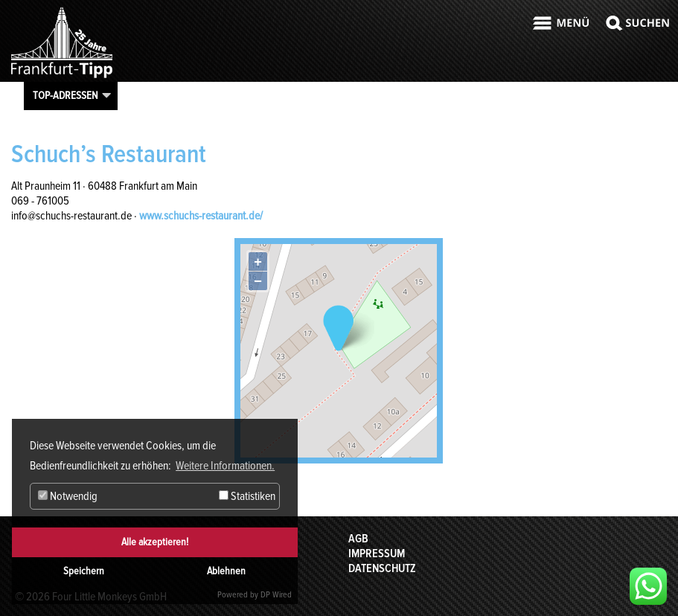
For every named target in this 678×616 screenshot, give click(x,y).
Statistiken (247, 496)
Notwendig (68, 496)
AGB (358, 539)
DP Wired (276, 595)
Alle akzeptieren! (155, 542)
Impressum (377, 554)
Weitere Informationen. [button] (225, 466)
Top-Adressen (65, 95)
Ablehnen (226, 571)
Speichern (84, 571)
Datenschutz (382, 568)
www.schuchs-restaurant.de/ (201, 216)
